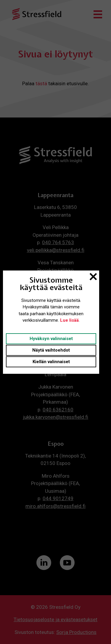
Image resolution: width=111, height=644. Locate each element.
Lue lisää (69, 320)
